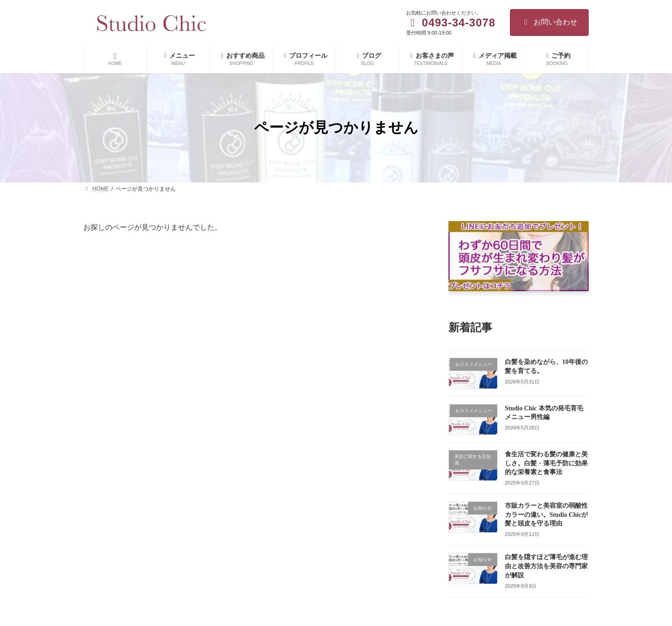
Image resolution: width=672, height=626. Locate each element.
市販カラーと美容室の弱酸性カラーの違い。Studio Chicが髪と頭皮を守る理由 (546, 515)
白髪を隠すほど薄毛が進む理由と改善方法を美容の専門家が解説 (546, 566)
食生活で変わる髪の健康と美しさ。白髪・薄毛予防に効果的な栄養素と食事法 (546, 463)
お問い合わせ (549, 22)
